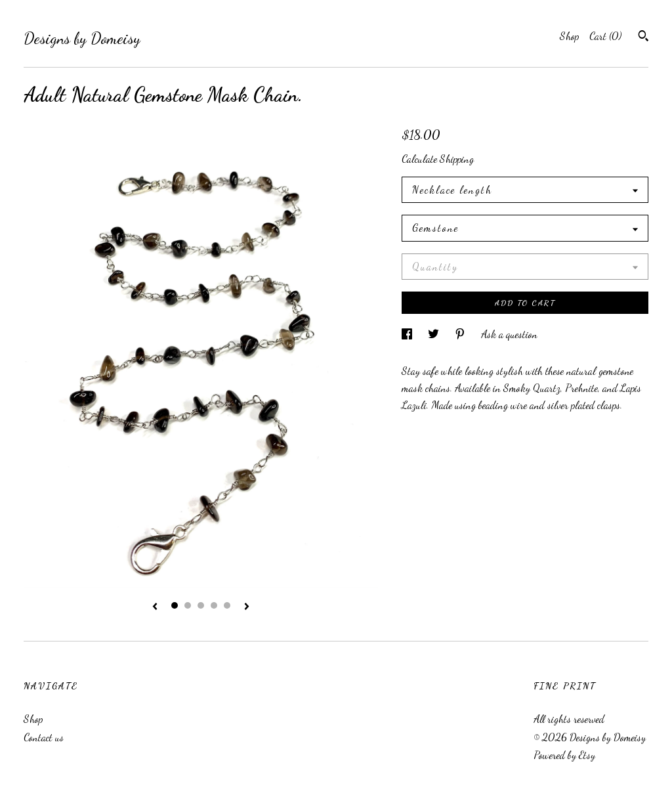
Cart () (605, 36)
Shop (569, 36)
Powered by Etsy (564, 755)
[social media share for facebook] (408, 334)
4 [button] (214, 605)
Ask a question (509, 334)
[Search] (643, 37)
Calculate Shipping (438, 159)
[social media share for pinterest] (461, 334)
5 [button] (227, 605)
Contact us (44, 737)
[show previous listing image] (155, 607)
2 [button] (188, 605)
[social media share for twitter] (435, 334)
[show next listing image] (247, 607)
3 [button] (201, 605)
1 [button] (175, 605)
